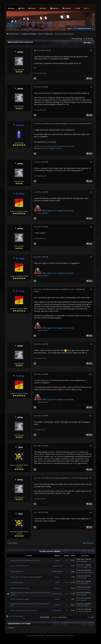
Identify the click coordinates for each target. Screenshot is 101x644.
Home (11, 8)
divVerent (86, 124)
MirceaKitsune (57, 594)
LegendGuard (87, 567)
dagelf (85, 561)
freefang (57, 599)
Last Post (79, 561)
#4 (91, 162)
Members (54, 8)
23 (67, 560)
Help (77, 8)
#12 (91, 446)
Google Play (47, 148)
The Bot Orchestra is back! (43, 146)
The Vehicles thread (17, 583)
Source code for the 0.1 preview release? (24, 610)
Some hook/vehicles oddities (20, 599)
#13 (91, 478)
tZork (20, 447)
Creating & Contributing (29, 34)
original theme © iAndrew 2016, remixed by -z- (60, 636)
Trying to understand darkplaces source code (25, 560)
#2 (91, 87)
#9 (91, 344)
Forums (32, 8)
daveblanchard (57, 566)
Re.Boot (85, 584)
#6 (91, 227)
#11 (91, 416)
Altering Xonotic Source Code (20, 588)
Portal (21, 8)
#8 (91, 289)
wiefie (57, 560)
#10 (91, 374)
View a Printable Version (16, 616)
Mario (85, 578)
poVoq (20, 52)
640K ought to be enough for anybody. (58, 211)
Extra (86, 8)
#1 (91, 50)
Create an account (83, 28)
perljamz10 (57, 588)
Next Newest (88, 543)
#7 (91, 257)
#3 (91, 124)
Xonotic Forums (14, 34)
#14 (91, 512)
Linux (40, 213)
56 (67, 583)
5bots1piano (71, 146)
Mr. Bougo (86, 589)
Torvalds (45, 213)
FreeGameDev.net (40, 73)
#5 (91, 192)
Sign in (70, 28)
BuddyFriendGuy (57, 571)
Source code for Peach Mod (19, 566)
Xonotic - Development (45, 34)
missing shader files (17, 571)
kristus (57, 577)
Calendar (67, 8)
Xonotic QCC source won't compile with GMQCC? (26, 577)
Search (43, 8)
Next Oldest (13, 543)
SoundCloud (58, 148)
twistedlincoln (57, 610)
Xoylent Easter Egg (59, 146)
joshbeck (57, 605)
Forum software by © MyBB (35, 636)
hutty (84, 595)
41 (67, 594)
